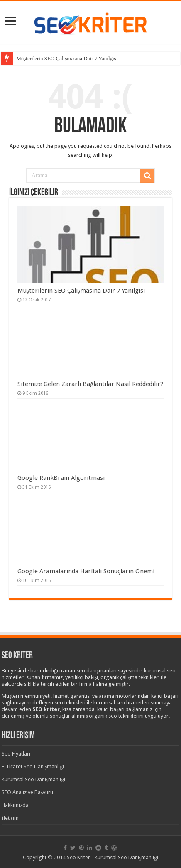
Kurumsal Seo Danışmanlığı (33, 779)
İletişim (10, 818)
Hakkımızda (15, 805)
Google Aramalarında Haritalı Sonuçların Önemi (86, 571)
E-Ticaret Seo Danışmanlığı (33, 767)
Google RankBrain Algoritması (61, 478)
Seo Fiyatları (16, 754)
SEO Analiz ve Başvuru (27, 792)
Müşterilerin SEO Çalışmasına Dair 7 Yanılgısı (67, 58)
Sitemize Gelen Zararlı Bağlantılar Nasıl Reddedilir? (90, 384)
